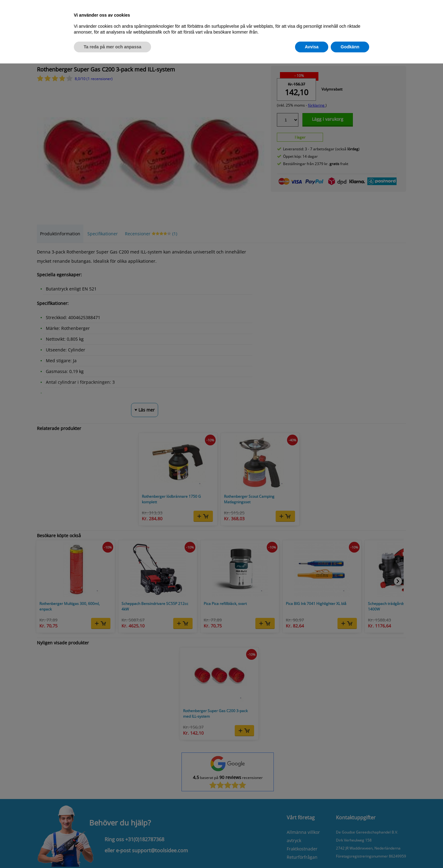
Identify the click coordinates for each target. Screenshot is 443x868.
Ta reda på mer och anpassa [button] (112, 47)
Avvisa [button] (312, 47)
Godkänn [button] (350, 47)
